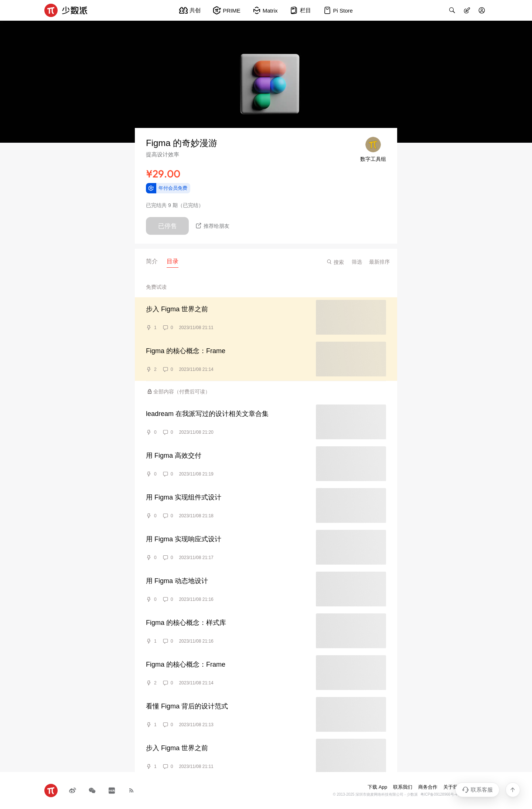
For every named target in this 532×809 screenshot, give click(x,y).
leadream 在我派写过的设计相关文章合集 (207, 414)
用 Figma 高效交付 (174, 456)
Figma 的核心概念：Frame (186, 351)
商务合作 (428, 787)
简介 (152, 261)
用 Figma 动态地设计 (177, 581)
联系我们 (403, 787)
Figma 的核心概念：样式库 (186, 623)
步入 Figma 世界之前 (177, 309)
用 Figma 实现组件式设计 (184, 497)
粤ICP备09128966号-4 (439, 794)
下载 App (377, 787)
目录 (173, 261)
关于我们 (453, 787)
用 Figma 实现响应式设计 (184, 539)
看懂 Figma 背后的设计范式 (187, 706)
